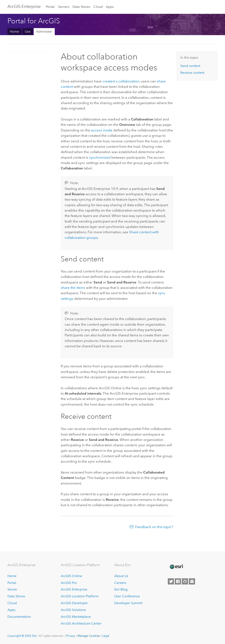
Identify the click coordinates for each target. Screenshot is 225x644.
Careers (120, 583)
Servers (64, 7)
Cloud (98, 7)
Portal (50, 7)
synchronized (100, 157)
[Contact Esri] (192, 581)
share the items (73, 288)
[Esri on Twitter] (171, 581)
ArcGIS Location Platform (80, 596)
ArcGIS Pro (69, 583)
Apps (110, 7)
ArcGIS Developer (74, 603)
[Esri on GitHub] (185, 581)
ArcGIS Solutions (73, 610)
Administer (44, 32)
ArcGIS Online (71, 576)
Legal (106, 636)
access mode (102, 130)
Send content (190, 66)
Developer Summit (128, 603)
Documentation (19, 617)
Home (14, 32)
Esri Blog (121, 589)
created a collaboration (121, 81)
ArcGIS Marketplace (76, 617)
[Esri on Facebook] (178, 581)
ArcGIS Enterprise (24, 6)
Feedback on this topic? (154, 527)
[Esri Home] (176, 567)
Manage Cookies (89, 636)
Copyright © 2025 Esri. (23, 636)
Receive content (192, 73)
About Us (121, 576)
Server (12, 589)
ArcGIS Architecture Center (81, 623)
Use (28, 32)
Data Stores (81, 7)
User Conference (127, 596)
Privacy (71, 636)
